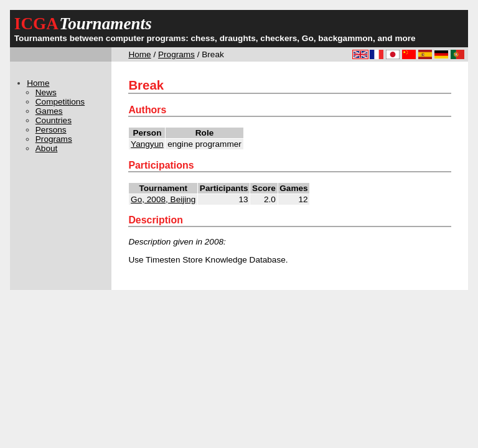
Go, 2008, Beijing (163, 199)
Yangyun (147, 144)
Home (139, 54)
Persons (51, 130)
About (47, 148)
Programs (176, 54)
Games (49, 111)
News (46, 92)
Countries (54, 120)
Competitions (60, 102)
